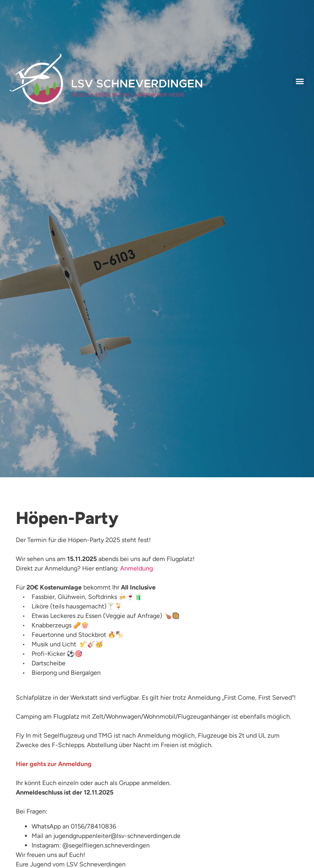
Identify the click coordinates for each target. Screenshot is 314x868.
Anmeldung (136, 568)
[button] (300, 81)
